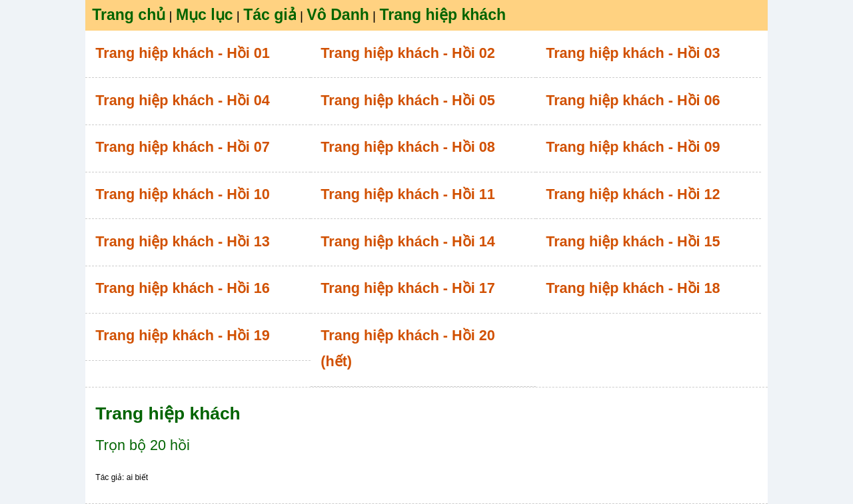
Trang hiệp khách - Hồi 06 (633, 100)
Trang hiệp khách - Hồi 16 (182, 288)
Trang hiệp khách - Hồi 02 (408, 53)
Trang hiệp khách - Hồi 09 (633, 147)
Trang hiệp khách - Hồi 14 (408, 241)
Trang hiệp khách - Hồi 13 (182, 241)
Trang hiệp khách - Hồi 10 (182, 194)
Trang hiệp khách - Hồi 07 (182, 147)
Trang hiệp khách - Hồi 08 (408, 147)
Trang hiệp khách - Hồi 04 (182, 100)
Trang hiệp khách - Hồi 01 (182, 53)
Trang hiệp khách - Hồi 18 (633, 288)
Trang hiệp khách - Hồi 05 (408, 100)
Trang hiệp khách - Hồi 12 (633, 194)
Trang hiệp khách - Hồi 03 (633, 53)
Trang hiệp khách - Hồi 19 (182, 335)
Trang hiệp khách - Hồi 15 (633, 241)
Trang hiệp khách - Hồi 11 (408, 194)
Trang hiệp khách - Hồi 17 (408, 288)
